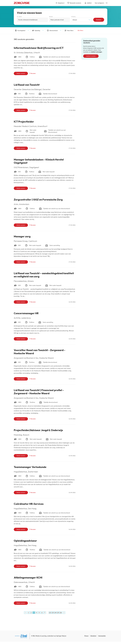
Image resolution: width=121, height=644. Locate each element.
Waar (51, 17)
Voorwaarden (102, 636)
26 (61, 613)
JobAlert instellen (91, 56)
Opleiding (36, 31)
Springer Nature (61, 636)
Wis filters (80, 30)
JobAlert (88, 3)
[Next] (64, 613)
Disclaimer (93, 636)
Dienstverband (52, 31)
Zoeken (99, 20)
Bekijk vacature (21, 73)
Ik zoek (19, 17)
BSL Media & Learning (40, 636)
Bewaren (33, 73)
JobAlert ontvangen (96, 52)
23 (53, 613)
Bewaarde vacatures (74, 3)
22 (50, 613)
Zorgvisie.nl (60, 3)
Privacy (86, 636)
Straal (74, 17)
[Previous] (25, 613)
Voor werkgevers (99, 3)
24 (55, 613)
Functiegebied (20, 31)
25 (58, 613)
